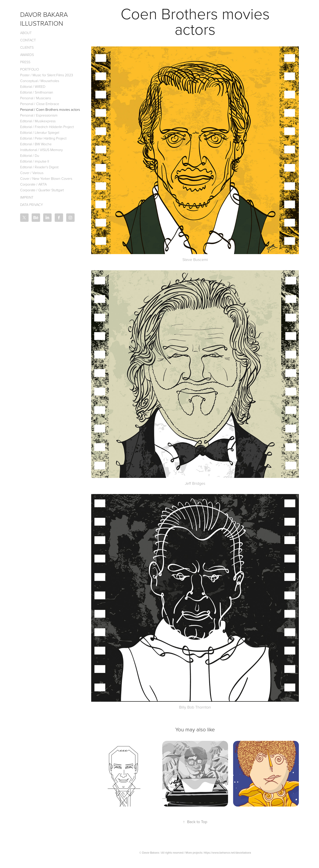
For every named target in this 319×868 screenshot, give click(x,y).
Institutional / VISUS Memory (42, 150)
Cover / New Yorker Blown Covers (46, 178)
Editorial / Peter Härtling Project (43, 138)
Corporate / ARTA (33, 184)
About (26, 33)
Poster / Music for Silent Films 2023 (47, 75)
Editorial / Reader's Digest (39, 167)
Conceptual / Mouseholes (40, 81)
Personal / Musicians (36, 98)
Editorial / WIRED (33, 86)
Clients (27, 47)
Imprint (27, 197)
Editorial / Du (30, 155)
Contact (28, 40)
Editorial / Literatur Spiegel (40, 132)
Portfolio (30, 69)
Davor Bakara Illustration (45, 19)
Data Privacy (32, 205)
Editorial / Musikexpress (38, 121)
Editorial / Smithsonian (37, 92)
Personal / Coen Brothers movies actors (50, 109)
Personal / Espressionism (39, 115)
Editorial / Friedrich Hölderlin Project (47, 127)
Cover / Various (32, 173)
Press (25, 62)
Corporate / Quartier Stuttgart (42, 190)
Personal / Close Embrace (40, 104)
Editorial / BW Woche (36, 144)
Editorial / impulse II (35, 161)
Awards (27, 55)
